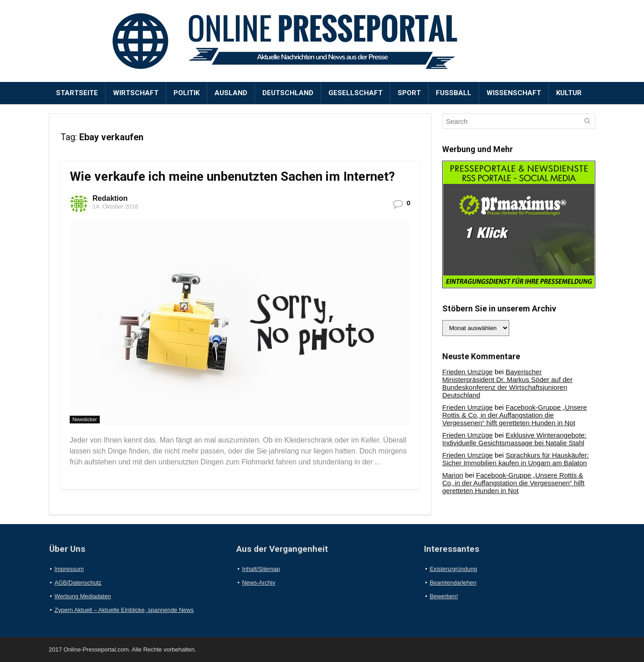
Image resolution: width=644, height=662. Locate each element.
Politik (187, 93)
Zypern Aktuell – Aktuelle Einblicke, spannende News (124, 610)
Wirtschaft (136, 93)
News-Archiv (258, 583)
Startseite (77, 93)
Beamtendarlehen (453, 583)
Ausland (231, 93)
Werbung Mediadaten (83, 596)
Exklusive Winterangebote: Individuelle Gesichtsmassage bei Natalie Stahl (514, 439)
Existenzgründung (453, 569)
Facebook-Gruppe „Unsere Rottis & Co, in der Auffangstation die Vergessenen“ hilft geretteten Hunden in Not (515, 415)
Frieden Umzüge (468, 372)
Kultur (569, 93)
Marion (453, 475)
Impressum (69, 569)
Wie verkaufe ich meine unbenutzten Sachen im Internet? (232, 176)
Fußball (454, 93)
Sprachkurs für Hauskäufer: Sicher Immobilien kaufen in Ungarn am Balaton (516, 459)
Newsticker (85, 419)
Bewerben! (444, 596)
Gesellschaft (355, 93)
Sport (409, 93)
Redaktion (110, 198)
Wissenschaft (514, 93)
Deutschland (288, 93)
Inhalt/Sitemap (261, 569)
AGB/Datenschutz (78, 583)
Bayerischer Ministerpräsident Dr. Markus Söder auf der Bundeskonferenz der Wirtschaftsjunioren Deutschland (507, 383)
